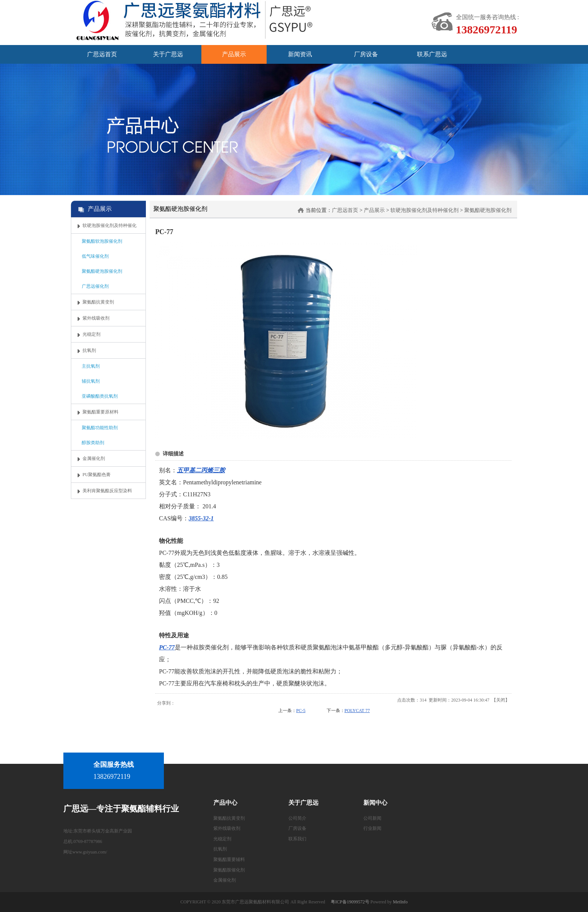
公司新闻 (372, 818)
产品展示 (374, 210)
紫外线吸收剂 (227, 828)
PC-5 (301, 711)
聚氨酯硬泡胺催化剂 (488, 210)
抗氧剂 (220, 849)
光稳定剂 (222, 839)
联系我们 (297, 839)
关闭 (501, 700)
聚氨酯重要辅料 (229, 859)
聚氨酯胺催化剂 (229, 870)
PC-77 (167, 647)
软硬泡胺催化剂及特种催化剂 (424, 210)
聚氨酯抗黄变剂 (229, 818)
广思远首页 (345, 210)
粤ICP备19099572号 (350, 902)
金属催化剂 (225, 880)
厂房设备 (297, 828)
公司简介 (297, 818)
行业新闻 (372, 828)
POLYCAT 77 (357, 711)
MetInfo (400, 902)
